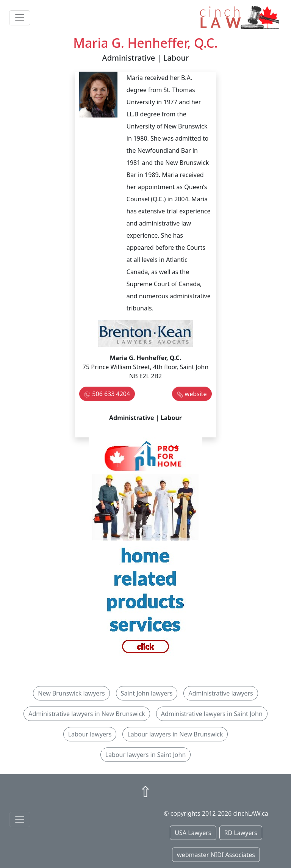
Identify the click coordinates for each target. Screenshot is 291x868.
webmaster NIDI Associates (216, 855)
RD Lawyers (241, 833)
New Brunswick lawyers (71, 693)
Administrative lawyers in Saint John (212, 714)
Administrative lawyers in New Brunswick (87, 714)
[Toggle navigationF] (20, 819)
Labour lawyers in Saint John (146, 755)
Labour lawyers (90, 734)
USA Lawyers (193, 833)
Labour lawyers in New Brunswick (175, 734)
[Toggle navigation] (20, 18)
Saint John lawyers (147, 693)
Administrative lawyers (221, 693)
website (196, 394)
